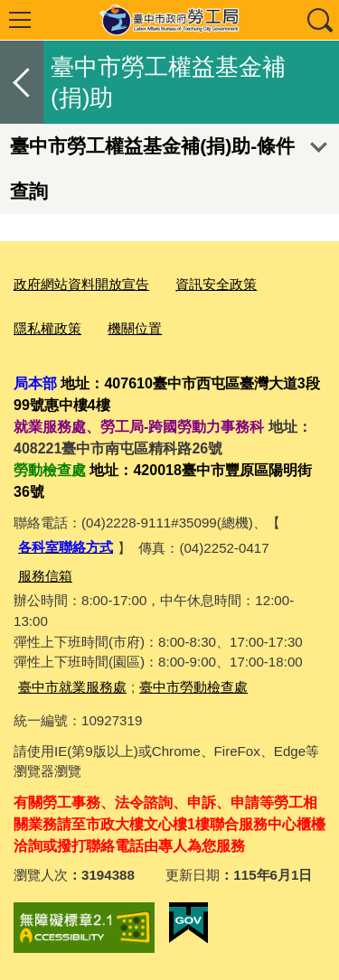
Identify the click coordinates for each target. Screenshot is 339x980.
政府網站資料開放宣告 (81, 284)
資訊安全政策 (216, 284)
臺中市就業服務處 (72, 687)
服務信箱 (45, 576)
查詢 (319, 20)
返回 (22, 82)
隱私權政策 (47, 328)
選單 (20, 20)
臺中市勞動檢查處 (193, 687)
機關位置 (135, 328)
